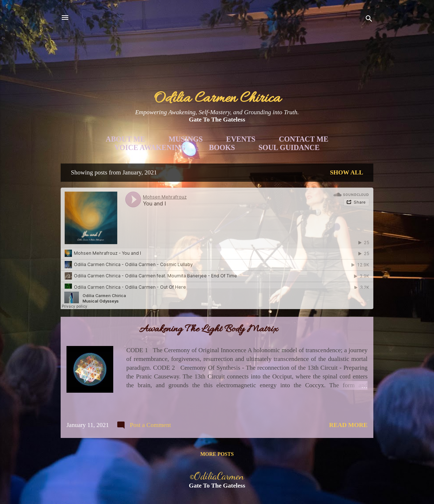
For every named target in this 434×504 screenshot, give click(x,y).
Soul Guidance (289, 147)
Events (241, 139)
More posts (217, 454)
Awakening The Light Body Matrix (208, 330)
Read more (348, 425)
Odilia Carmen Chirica (217, 99)
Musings (185, 139)
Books (222, 147)
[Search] (369, 20)
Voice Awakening (150, 147)
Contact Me (303, 139)
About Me (125, 139)
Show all (347, 172)
